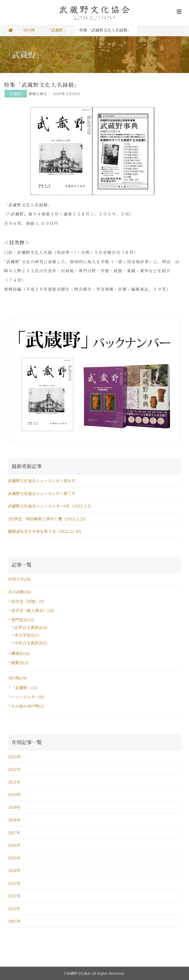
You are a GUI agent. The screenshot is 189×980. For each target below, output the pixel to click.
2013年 (14, 883)
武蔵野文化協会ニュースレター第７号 (42, 493)
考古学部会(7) (27, 635)
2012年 (14, 896)
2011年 (14, 908)
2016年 (14, 845)
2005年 (14, 921)
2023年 (14, 757)
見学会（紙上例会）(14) (33, 610)
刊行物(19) (17, 678)
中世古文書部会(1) (31, 643)
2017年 (14, 833)
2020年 (14, 794)
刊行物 (29, 30)
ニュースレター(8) (28, 697)
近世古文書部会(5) (31, 627)
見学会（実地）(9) (28, 601)
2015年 (14, 858)
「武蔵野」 (57, 30)
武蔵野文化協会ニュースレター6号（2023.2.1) (49, 506)
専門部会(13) (23, 620)
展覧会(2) (20, 663)
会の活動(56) (20, 592)
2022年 (14, 769)
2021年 (14, 782)
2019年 (14, 807)
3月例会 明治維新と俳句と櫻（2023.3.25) (49, 519)
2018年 (14, 820)
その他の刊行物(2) (28, 706)
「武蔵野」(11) (24, 688)
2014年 (14, 870)
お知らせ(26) (20, 579)
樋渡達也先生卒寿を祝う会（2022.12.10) (45, 531)
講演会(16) (21, 653)
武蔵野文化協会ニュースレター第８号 (42, 481)
